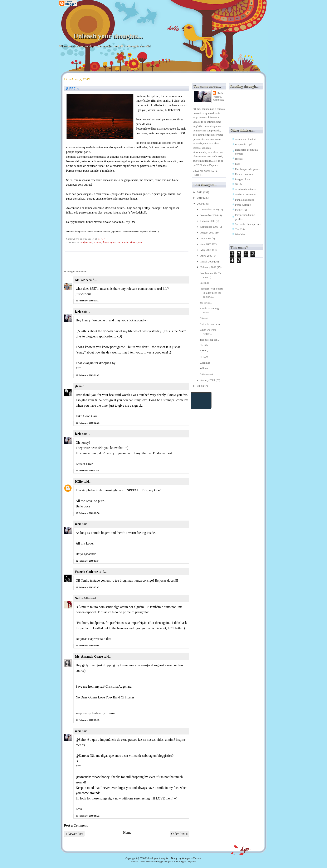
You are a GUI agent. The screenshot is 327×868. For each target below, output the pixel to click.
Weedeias (240, 234)
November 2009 (209, 215)
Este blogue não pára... (247, 169)
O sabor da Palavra (245, 189)
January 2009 (208, 380)
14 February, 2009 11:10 (87, 646)
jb (77, 386)
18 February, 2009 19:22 (88, 816)
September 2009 (210, 227)
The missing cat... (209, 340)
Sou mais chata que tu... (248, 224)
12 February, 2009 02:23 (88, 423)
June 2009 (206, 244)
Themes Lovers (138, 861)
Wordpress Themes (191, 858)
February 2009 (209, 267)
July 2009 (206, 238)
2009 (200, 204)
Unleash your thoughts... (108, 36)
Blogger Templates (187, 861)
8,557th (72, 89)
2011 (200, 192)
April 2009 (207, 256)
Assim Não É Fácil (245, 139)
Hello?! (204, 357)
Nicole (239, 184)
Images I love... (243, 179)
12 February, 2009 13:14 (88, 561)
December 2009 (209, 209)
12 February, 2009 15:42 (88, 587)
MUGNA (82, 280)
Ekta (238, 164)
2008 (200, 386)
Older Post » (180, 834)
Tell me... (205, 368)
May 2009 (206, 250)
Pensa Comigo (243, 205)
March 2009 (207, 262)
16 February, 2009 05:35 (88, 720)
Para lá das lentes (244, 200)
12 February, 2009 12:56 (88, 513)
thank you (136, 242)
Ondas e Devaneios (245, 194)
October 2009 (208, 221)
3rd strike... (206, 303)
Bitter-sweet (206, 374)
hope (106, 242)
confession (86, 242)
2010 (200, 198)
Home (127, 832)
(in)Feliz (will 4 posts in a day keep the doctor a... (211, 293)
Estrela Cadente (86, 572)
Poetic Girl (241, 210)
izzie (78, 312)
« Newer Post (74, 834)
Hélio (79, 481)
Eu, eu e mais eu (244, 174)
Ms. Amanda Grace (89, 656)
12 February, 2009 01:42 (88, 375)
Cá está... (205, 318)
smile (125, 242)
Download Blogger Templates (160, 861)
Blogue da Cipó (244, 144)
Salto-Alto (82, 598)
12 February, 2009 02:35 (88, 471)
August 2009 (208, 233)
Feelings (204, 283)
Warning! (205, 363)
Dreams (239, 159)
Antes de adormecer (210, 324)
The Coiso (241, 229)
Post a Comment (76, 825)
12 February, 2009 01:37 (88, 301)
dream (98, 242)
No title (204, 345)
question (116, 242)
